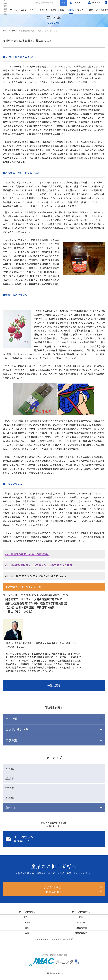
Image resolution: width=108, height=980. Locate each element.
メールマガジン (72, 3)
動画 (61, 10)
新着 (27, 933)
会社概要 (68, 939)
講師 (87, 10)
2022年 (10, 798)
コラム (69, 10)
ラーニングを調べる (38, 10)
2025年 (10, 769)
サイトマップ (90, 3)
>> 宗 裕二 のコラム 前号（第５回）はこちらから (36, 576)
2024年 (10, 778)
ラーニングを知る (18, 10)
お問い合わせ (73, 889)
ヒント (53, 10)
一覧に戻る (33, 686)
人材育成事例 (98, 10)
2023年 (10, 788)
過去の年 (11, 807)
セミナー (78, 10)
